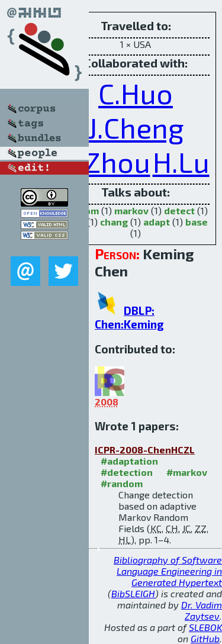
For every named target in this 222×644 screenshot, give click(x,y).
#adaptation (129, 461)
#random (122, 483)
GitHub (205, 638)
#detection (127, 472)
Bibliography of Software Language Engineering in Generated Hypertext (168, 571)
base (197, 222)
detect (179, 210)
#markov (187, 472)
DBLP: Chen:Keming (129, 317)
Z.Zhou (106, 162)
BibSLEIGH (133, 593)
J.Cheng (136, 127)
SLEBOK (205, 627)
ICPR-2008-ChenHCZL (145, 450)
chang (114, 222)
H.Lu (181, 162)
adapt (157, 222)
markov (131, 210)
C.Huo (136, 93)
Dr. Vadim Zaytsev (202, 610)
